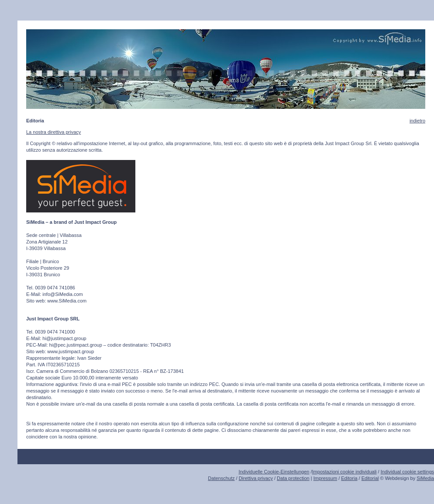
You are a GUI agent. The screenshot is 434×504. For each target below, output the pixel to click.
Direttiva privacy (256, 478)
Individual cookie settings (407, 472)
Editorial (370, 478)
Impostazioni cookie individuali (344, 472)
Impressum (325, 478)
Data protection (293, 478)
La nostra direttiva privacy (53, 132)
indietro (417, 121)
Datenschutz (221, 478)
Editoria (349, 478)
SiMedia (425, 478)
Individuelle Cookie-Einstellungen (274, 472)
